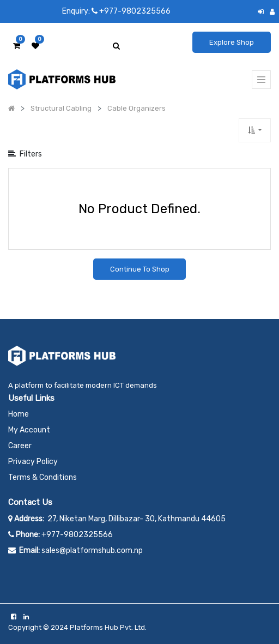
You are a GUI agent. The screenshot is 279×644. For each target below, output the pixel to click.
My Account (29, 430)
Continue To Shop (140, 269)
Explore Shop (232, 42)
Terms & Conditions (43, 477)
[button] (255, 130)
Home (19, 414)
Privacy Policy (33, 462)
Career (20, 446)
